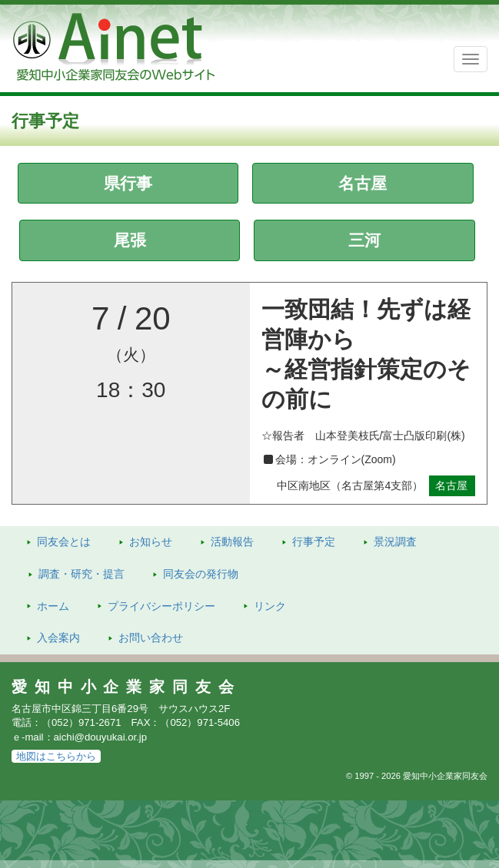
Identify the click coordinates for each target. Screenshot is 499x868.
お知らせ (151, 542)
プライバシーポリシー (161, 606)
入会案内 (58, 638)
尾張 (130, 240)
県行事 (128, 183)
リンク (270, 606)
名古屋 (363, 183)
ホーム (53, 606)
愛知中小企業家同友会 (126, 687)
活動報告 (232, 542)
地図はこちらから (56, 756)
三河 (364, 240)
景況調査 (395, 542)
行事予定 (314, 542)
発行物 (201, 574)
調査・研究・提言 (82, 574)
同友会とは (64, 542)
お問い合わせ (151, 638)
